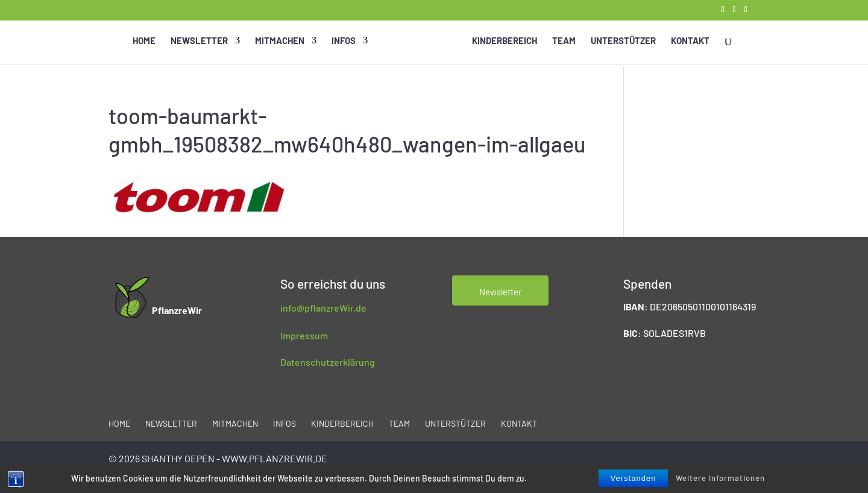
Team (563, 42)
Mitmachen (280, 42)
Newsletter (200, 42)
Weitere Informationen (720, 478)
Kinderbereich (504, 42)
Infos (344, 42)
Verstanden (634, 478)
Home (145, 42)
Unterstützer (623, 42)
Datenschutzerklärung (328, 362)
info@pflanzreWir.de (323, 308)
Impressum (304, 335)
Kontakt (690, 42)
